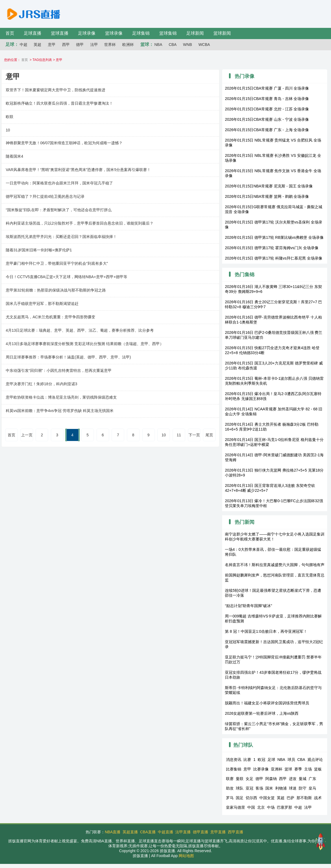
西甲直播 (236, 832)
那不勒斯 (304, 798)
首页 (10, 33)
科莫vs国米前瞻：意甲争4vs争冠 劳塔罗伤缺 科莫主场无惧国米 (60, 411)
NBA (158, 45)
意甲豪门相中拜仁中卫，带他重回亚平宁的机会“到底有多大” (57, 263)
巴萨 (291, 798)
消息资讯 (234, 760)
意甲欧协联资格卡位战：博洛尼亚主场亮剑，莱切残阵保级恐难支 (61, 397)
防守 (303, 788)
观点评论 (315, 760)
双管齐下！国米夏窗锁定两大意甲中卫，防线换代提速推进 (56, 90)
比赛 (247, 760)
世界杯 (110, 45)
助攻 (230, 788)
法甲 (94, 45)
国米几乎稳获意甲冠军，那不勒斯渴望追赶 (42, 304)
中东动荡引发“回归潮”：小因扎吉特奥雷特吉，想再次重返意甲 (59, 370)
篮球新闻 (222, 33)
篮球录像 (114, 33)
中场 (271, 807)
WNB (188, 45)
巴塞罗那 (284, 807)
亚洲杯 (277, 769)
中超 (24, 45)
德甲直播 (201, 832)
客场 (259, 788)
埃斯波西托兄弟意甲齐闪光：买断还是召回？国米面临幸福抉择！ (61, 237)
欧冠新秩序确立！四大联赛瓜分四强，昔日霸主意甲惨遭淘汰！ (59, 103)
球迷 (293, 788)
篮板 (318, 769)
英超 (37, 45)
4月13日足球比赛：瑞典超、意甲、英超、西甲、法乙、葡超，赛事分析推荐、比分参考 (80, 330)
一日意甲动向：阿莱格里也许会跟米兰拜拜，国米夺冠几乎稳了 (59, 183)
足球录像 (87, 33)
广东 (312, 779)
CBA (173, 45)
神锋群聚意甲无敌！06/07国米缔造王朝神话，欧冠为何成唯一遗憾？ (64, 143)
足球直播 (33, 33)
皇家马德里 (236, 807)
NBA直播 (113, 832)
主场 (308, 769)
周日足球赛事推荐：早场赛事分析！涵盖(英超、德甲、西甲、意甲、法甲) (68, 357)
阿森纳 (271, 779)
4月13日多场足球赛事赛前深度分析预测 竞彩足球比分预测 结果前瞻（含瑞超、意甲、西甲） (85, 344)
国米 (269, 788)
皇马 (312, 788)
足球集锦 (141, 33)
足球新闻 (195, 33)
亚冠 (249, 788)
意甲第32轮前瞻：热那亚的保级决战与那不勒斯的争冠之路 (56, 290)
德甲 (80, 45)
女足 (249, 779)
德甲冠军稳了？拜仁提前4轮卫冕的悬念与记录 (45, 196)
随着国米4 (14, 156)
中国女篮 (267, 798)
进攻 (293, 779)
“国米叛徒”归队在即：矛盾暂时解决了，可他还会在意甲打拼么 (59, 210)
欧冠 (262, 760)
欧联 (10, 117)
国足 (240, 798)
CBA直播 (148, 832)
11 (179, 435)
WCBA (204, 45)
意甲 (52, 45)
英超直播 (130, 832)
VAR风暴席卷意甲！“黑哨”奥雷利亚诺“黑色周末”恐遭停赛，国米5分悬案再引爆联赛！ (78, 170)
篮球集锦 (168, 33)
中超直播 (165, 832)
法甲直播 (183, 832)
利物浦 (281, 788)
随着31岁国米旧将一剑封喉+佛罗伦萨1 (39, 250)
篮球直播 (60, 33)
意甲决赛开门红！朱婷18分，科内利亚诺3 (41, 384)
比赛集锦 (234, 769)
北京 (261, 807)
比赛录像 (261, 769)
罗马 (230, 798)
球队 (240, 788)
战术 (318, 798)
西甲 (66, 45)
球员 (291, 760)
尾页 (209, 435)
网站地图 (186, 856)
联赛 (230, 779)
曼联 (240, 779)
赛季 (298, 769)
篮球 (288, 769)
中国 (251, 807)
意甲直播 (218, 832)
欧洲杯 (128, 45)
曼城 (303, 779)
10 (8, 130)
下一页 (194, 435)
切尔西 (251, 798)
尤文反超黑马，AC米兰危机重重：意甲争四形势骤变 (50, 317)
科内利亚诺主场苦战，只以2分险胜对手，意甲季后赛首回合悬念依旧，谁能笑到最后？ (80, 223)
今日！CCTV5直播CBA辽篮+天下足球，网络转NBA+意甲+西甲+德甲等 (66, 277)
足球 (271, 760)
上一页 (27, 435)
